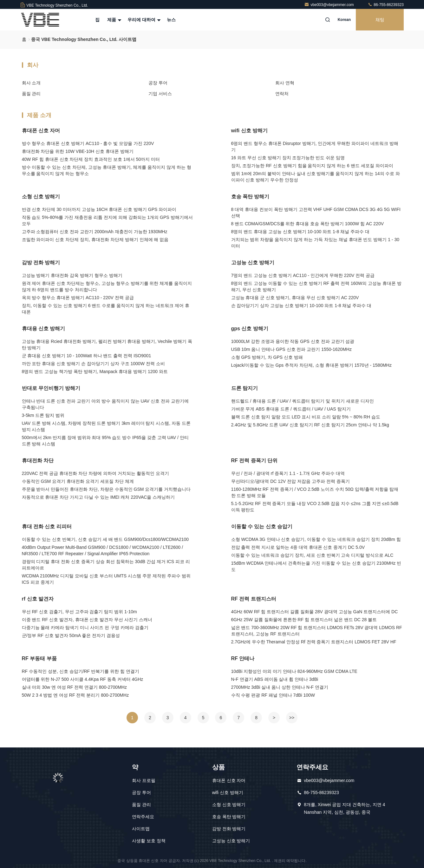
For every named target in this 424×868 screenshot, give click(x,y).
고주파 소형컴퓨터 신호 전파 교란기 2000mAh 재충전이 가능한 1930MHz (95, 232)
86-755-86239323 (386, 5)
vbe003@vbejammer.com (329, 5)
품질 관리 (31, 94)
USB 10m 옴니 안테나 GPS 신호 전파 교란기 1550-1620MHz (291, 349)
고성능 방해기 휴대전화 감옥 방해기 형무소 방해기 (72, 275)
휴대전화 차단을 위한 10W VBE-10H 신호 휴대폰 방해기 (78, 151)
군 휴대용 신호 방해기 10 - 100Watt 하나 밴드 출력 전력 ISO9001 (87, 356)
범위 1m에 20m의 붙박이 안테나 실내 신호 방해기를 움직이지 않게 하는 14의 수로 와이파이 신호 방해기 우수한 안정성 (316, 177)
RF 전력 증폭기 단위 (254, 460)
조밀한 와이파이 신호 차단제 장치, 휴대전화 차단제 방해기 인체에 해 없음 (95, 240)
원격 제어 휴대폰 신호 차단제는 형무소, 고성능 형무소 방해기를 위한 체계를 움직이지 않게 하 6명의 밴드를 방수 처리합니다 (107, 286)
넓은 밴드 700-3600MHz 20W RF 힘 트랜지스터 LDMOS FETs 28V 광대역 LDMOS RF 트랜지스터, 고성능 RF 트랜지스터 (317, 631)
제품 (114, 20)
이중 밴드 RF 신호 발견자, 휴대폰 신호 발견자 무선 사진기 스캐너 (87, 620)
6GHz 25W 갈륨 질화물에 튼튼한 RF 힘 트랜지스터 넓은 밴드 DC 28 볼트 (304, 620)
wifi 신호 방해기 (250, 131)
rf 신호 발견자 (38, 599)
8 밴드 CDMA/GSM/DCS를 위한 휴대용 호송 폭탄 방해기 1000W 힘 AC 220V (308, 224)
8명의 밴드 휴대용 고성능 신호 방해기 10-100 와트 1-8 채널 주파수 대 (300, 232)
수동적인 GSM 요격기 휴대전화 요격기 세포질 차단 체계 (78, 481)
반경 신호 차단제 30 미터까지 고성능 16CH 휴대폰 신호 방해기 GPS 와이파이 (99, 209)
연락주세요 (143, 817)
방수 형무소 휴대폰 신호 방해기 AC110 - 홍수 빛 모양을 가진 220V (88, 143)
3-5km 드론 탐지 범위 (43, 415)
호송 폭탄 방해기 (250, 197)
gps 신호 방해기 (250, 329)
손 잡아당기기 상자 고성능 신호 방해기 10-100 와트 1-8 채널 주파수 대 (301, 306)
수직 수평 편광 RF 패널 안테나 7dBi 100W (273, 695)
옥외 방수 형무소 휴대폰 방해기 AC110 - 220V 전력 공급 (78, 298)
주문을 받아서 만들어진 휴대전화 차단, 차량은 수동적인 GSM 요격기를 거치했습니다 (106, 489)
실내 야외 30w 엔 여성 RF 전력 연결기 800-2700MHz (74, 687)
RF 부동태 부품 (39, 658)
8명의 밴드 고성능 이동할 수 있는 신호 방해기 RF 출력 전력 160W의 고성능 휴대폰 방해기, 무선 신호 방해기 (316, 286)
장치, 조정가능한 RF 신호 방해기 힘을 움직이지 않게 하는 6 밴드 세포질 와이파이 (312, 166)
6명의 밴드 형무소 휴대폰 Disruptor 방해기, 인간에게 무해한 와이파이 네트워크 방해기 (315, 147)
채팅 (380, 20)
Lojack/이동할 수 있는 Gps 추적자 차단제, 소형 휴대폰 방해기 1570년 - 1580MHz (311, 365)
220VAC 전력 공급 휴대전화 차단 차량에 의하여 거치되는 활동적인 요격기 (95, 473)
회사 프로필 (144, 780)
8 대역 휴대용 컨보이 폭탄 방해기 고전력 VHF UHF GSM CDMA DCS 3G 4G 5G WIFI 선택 (316, 213)
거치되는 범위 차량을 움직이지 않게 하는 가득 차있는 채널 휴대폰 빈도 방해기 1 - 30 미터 (315, 243)
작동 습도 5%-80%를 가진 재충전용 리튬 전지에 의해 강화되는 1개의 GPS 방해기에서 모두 (107, 220)
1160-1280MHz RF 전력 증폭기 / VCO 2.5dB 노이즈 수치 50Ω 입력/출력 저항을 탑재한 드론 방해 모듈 (315, 492)
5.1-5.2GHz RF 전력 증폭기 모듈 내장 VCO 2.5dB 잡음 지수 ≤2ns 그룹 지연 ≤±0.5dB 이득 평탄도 (315, 507)
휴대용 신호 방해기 (44, 329)
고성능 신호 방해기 (253, 263)
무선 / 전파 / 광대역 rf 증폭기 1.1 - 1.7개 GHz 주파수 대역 (288, 473)
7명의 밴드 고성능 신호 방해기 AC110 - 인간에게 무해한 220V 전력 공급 (303, 275)
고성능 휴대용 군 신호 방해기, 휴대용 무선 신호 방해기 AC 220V (295, 298)
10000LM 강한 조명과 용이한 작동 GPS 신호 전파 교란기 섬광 (293, 341)
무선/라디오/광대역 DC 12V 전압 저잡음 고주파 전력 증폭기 (290, 481)
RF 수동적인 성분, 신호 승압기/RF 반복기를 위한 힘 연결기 (81, 671)
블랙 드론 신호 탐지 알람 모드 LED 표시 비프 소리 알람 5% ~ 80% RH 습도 (306, 417)
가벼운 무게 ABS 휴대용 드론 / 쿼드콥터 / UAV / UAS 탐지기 (291, 409)
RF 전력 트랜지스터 (254, 599)
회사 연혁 (285, 83)
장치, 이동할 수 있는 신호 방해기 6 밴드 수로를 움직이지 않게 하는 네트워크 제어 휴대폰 (106, 309)
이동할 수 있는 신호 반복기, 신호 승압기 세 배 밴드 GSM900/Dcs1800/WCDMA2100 (105, 539)
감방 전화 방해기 (41, 263)
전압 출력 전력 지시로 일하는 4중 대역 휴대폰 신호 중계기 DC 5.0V (298, 547)
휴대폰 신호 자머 (41, 131)
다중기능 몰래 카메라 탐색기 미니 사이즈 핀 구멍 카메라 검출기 (85, 628)
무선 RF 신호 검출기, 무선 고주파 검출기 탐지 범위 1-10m (79, 612)
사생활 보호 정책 (149, 841)
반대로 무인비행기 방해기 (51, 388)
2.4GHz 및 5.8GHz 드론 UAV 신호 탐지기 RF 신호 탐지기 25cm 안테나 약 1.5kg (310, 425)
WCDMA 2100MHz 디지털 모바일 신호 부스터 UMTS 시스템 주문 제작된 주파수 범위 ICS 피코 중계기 (106, 579)
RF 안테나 (243, 658)
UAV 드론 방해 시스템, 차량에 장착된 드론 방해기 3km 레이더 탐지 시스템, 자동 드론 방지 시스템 (106, 426)
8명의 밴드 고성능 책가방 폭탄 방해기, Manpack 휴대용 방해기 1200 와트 (95, 372)
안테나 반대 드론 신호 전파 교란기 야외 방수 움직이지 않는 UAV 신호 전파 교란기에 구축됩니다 (105, 404)
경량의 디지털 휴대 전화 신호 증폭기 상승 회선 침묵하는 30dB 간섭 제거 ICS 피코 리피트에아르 (106, 565)
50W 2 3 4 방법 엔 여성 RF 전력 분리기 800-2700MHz (75, 695)
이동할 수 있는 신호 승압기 (262, 526)
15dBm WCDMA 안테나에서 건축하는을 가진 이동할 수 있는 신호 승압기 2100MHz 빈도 (316, 566)
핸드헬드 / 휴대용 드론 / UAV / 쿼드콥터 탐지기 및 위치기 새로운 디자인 (303, 401)
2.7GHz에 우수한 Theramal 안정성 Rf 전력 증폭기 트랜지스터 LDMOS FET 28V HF (314, 642)
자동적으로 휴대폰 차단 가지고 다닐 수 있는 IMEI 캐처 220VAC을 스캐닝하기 (98, 497)
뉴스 (171, 20)
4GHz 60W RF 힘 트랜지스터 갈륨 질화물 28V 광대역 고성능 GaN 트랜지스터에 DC (315, 612)
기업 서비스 (160, 94)
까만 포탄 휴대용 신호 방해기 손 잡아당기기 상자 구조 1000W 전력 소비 (93, 364)
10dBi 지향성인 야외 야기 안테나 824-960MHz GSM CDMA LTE (294, 671)
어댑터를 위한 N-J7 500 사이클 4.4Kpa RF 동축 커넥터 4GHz (83, 679)
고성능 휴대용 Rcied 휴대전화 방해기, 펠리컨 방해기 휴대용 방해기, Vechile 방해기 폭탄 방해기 (107, 345)
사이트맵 (141, 829)
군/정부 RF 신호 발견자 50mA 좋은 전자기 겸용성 (71, 635)
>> (292, 718)
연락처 (282, 94)
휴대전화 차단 (38, 460)
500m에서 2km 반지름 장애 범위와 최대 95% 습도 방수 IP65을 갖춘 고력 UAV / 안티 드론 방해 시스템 (105, 441)
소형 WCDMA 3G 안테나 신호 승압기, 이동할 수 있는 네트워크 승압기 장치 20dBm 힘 (316, 539)
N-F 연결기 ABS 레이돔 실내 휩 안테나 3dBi (275, 679)
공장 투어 (158, 83)
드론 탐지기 (245, 388)
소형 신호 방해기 (41, 197)
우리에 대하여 (143, 20)
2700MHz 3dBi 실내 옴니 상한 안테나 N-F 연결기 (280, 687)
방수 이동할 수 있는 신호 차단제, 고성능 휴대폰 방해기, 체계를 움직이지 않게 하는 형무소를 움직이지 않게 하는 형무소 (107, 170)
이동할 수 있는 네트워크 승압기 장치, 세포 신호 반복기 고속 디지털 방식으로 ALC (312, 555)
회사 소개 (31, 83)
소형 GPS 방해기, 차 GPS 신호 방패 (267, 357)
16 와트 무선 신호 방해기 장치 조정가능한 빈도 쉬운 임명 (288, 158)
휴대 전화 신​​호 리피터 (47, 526)
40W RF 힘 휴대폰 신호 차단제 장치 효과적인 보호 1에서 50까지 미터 (91, 159)
